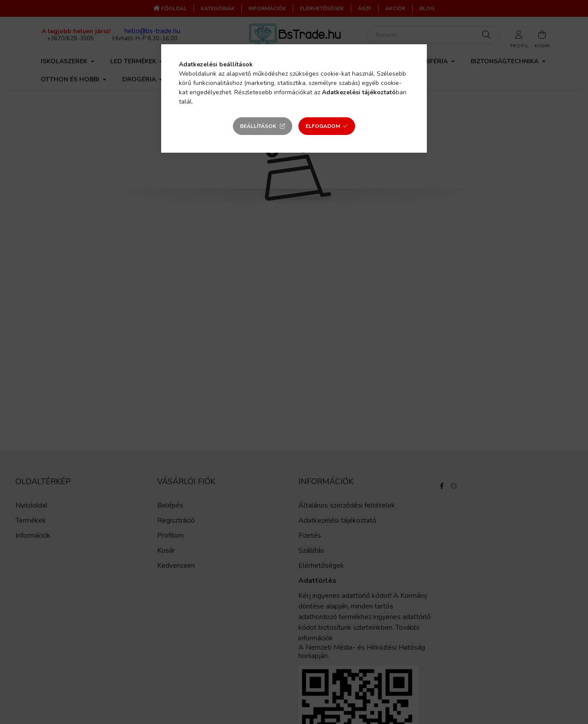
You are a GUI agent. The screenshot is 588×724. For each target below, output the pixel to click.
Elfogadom (323, 126)
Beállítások (258, 126)
